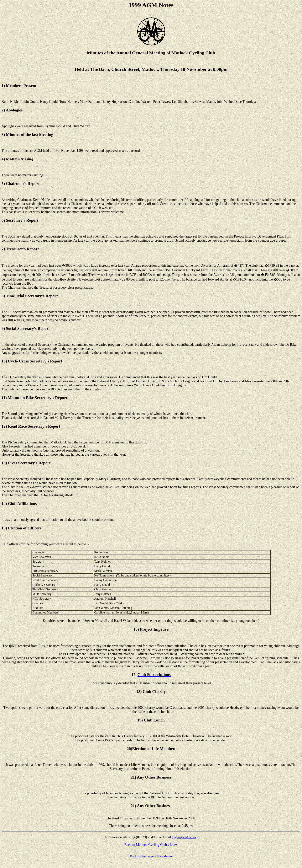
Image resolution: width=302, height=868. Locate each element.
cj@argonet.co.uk (184, 837)
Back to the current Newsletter (151, 856)
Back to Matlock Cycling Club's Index (151, 845)
